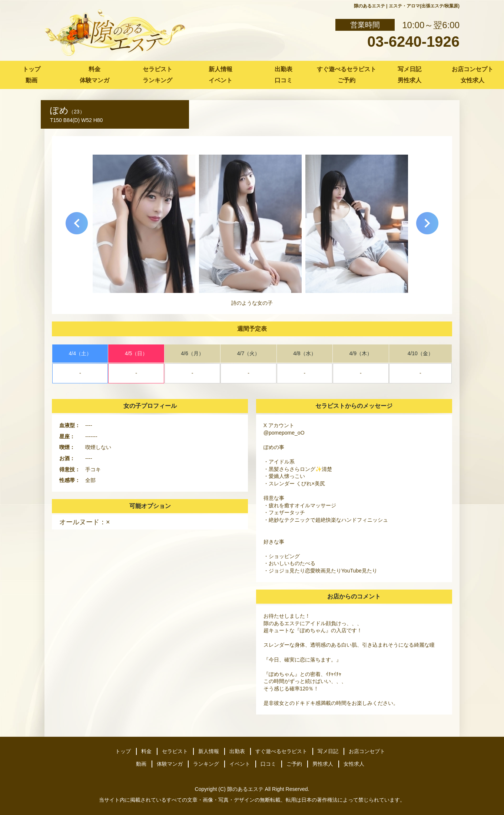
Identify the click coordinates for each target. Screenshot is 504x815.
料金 (94, 69)
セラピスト (157, 69)
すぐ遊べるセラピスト (346, 69)
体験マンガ (94, 80)
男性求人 (409, 80)
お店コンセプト (472, 69)
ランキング (157, 80)
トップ (31, 69)
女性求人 (472, 80)
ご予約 (346, 80)
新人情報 (220, 69)
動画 (31, 80)
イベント (220, 80)
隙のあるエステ (245, 789)
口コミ (283, 80)
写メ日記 (409, 69)
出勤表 (283, 69)
